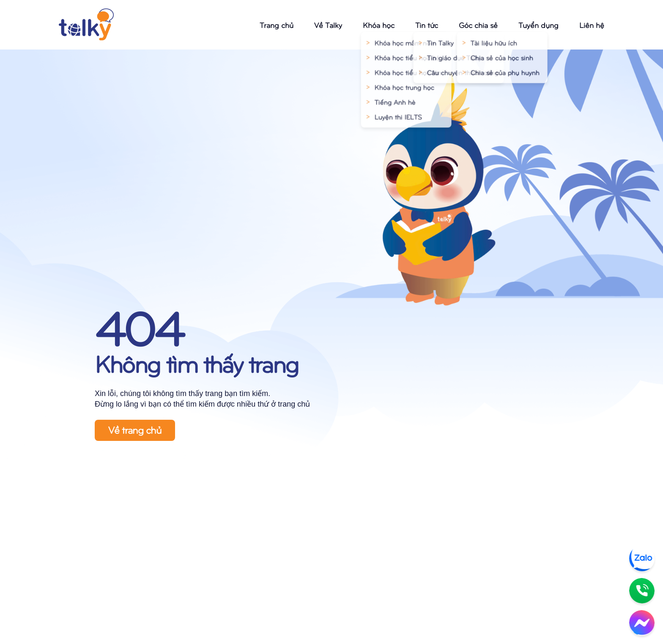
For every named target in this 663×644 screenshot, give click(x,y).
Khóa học (379, 25)
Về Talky (328, 25)
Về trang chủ (135, 429)
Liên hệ (592, 25)
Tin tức (427, 25)
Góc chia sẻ (478, 25)
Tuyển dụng (538, 25)
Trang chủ (277, 25)
